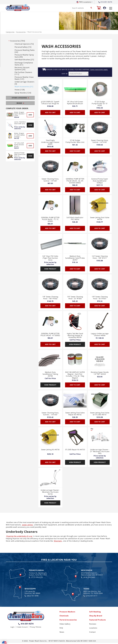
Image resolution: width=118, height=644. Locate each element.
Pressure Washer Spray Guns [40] (24, 56)
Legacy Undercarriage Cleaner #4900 (100, 335)
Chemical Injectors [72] (24, 44)
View (30, 126)
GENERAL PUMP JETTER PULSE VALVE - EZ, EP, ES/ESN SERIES (75, 181)
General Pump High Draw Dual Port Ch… (20, 155)
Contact (93, 633)
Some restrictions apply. (99, 70)
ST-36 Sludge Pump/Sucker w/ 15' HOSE (100, 104)
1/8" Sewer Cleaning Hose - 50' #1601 (100, 298)
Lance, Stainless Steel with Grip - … (20, 124)
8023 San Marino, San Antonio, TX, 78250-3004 (93, 593)
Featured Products (98, 621)
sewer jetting (27, 525)
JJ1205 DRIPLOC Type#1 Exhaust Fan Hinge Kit (50, 103)
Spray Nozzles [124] (23, 93)
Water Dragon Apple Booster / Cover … (20, 114)
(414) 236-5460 (88, 578)
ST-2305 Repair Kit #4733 (75, 450)
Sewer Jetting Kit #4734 (50, 450)
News (62, 633)
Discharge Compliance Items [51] (24, 64)
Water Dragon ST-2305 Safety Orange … (19, 135)
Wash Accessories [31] (24, 87)
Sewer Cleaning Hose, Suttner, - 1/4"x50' (50, 414)
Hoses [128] (20, 90)
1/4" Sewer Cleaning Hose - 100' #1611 (100, 258)
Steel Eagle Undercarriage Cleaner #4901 (50, 143)
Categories (10, 33)
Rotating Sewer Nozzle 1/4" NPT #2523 (100, 374)
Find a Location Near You (59, 560)
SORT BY (65, 74)
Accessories (21, 33)
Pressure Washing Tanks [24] (25, 52)
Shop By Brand (96, 616)
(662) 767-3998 (32, 596)
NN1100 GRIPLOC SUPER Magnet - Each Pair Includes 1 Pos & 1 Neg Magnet (75, 376)
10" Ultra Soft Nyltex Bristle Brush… (19, 145)
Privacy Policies (35, 627)
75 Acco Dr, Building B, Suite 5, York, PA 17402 (38, 574)
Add (30, 115)
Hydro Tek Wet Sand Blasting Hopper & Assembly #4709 (75, 336)
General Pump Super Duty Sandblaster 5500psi (100, 181)
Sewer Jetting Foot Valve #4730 (100, 219)
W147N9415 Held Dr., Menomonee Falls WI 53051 (92, 574)
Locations (94, 629)
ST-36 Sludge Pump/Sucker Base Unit (75, 142)
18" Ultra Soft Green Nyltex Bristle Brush (75, 103)
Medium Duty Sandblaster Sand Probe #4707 (75, 259)
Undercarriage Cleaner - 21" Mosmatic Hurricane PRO (100, 452)
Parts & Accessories (69, 621)
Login (12, 627)
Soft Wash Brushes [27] (24, 60)
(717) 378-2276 (36, 578)
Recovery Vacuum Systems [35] (22, 69)
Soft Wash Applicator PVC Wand (75, 219)
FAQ (61, 629)
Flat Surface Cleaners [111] (23, 74)
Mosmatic (58, 541)
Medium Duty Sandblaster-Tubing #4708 (50, 375)
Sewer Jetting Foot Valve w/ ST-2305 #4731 (100, 414)
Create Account (22, 627)
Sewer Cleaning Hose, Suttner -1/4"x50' (50, 180)
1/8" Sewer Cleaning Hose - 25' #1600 (75, 298)
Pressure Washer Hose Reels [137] (24, 79)
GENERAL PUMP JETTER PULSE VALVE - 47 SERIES (50, 335)
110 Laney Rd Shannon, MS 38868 (32, 593)
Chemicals (64, 616)
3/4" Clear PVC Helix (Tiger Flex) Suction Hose (50, 259)
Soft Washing (95, 612)
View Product (50, 269)
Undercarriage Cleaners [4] (24, 83)
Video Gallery (65, 625)
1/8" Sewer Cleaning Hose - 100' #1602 (50, 298)
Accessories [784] (18, 41)
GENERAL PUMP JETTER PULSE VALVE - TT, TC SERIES (50, 220)
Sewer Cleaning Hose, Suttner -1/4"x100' (100, 142)
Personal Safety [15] (23, 47)
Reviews (93, 625)
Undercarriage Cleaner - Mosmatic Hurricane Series (50, 493)
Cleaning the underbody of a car (19, 537)
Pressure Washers (68, 612)
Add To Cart (50, 113)
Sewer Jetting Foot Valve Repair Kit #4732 (75, 414)
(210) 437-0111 (90, 596)
